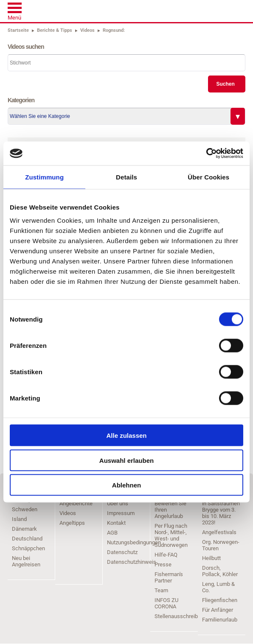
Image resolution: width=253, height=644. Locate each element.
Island (19, 519)
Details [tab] (127, 177)
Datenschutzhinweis (132, 562)
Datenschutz (122, 552)
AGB (112, 533)
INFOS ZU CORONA (166, 603)
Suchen (225, 84)
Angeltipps (72, 523)
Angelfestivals (219, 532)
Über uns (118, 503)
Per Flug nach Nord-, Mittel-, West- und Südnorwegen (171, 535)
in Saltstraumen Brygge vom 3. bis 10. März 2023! (221, 513)
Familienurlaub (220, 620)
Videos (68, 513)
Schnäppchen (28, 548)
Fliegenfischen (220, 600)
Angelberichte (76, 503)
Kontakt (116, 523)
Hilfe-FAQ (166, 555)
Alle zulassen (126, 435)
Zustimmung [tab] (44, 177)
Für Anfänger (218, 610)
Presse (163, 564)
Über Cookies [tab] (208, 177)
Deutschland (27, 539)
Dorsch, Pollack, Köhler (220, 571)
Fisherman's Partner (169, 577)
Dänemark (24, 529)
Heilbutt (211, 558)
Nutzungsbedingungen (134, 542)
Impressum (121, 513)
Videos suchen (26, 47)
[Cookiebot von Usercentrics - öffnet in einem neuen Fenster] (206, 154)
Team (161, 590)
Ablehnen (127, 485)
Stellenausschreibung (181, 616)
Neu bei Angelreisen (26, 561)
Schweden (25, 509)
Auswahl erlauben (127, 460)
